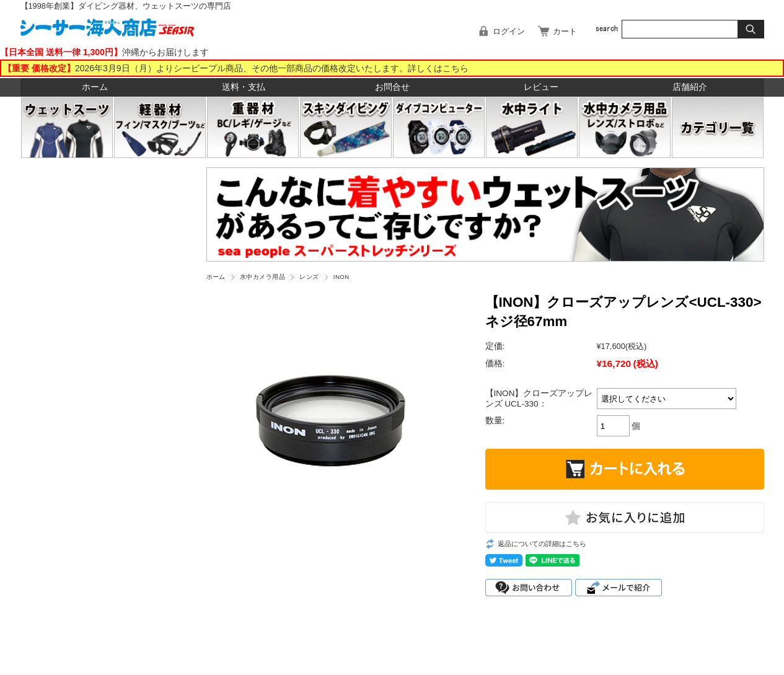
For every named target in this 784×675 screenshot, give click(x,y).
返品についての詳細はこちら (542, 544)
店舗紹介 (690, 87)
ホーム (95, 87)
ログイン (509, 31)
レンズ (309, 277)
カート (565, 31)
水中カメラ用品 (262, 277)
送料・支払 (244, 87)
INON (341, 277)
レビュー (541, 87)
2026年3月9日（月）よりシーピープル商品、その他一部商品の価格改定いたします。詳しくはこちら (272, 68)
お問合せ (392, 87)
